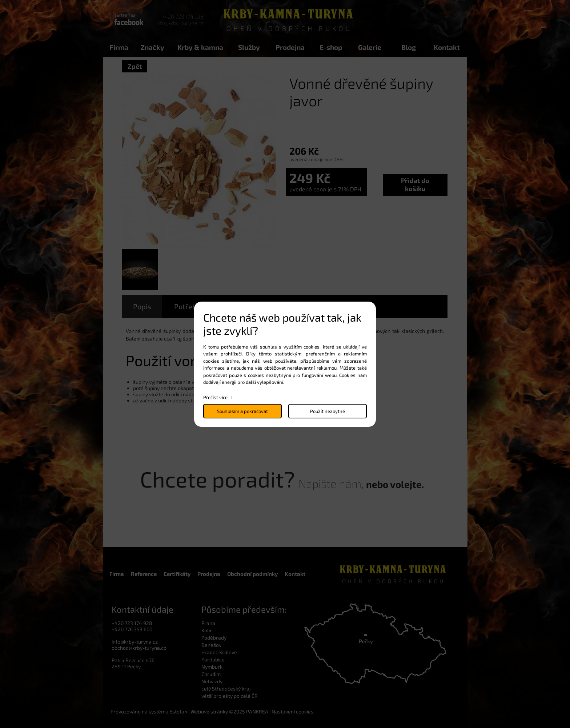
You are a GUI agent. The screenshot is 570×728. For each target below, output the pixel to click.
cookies (312, 347)
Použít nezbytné (328, 411)
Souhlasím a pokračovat (242, 411)
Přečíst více (215, 397)
